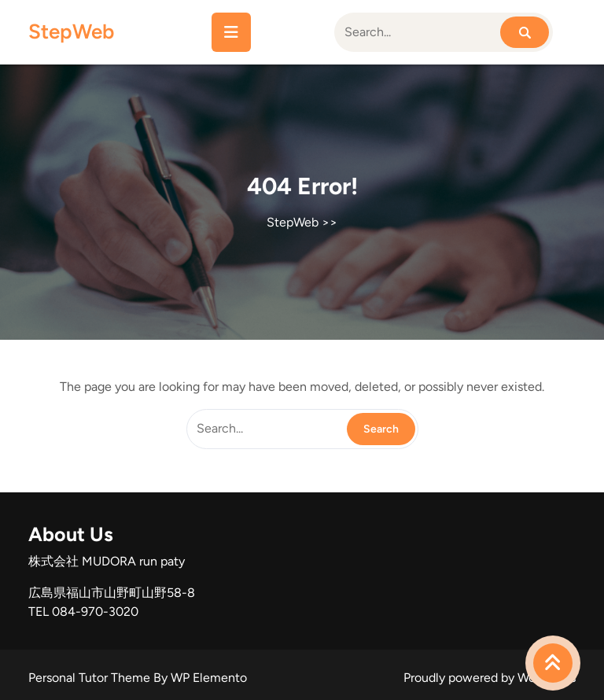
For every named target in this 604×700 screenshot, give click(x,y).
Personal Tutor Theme (91, 678)
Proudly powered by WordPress (490, 678)
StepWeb (71, 31)
